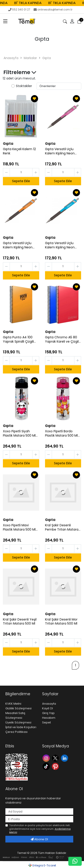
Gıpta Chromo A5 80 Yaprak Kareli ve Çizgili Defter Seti (62, 339)
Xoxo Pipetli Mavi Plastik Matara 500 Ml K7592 (19, 527)
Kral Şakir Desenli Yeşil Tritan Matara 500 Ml (20, 622)
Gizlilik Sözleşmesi (18, 708)
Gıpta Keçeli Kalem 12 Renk (19, 151)
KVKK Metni (13, 704)
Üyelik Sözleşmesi (18, 722)
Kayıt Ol (47, 708)
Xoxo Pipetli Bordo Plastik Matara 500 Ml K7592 (61, 433)
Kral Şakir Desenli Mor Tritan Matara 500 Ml (61, 622)
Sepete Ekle (21, 181)
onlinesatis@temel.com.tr (53, 10)
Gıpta (47, 58)
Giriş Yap (48, 713)
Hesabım (49, 718)
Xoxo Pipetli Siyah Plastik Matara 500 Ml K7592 (19, 433)
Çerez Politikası (16, 732)
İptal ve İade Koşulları (21, 727)
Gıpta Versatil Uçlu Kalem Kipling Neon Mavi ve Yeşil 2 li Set (60, 245)
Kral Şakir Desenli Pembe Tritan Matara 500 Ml (62, 527)
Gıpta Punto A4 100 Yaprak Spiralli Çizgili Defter (18, 339)
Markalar (30, 58)
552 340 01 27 (19, 10)
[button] (72, 21)
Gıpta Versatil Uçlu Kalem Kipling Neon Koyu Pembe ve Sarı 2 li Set (63, 151)
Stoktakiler (22, 86)
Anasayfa (11, 58)
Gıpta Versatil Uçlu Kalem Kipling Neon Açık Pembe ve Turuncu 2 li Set (18, 245)
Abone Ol (39, 839)
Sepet (46, 722)
